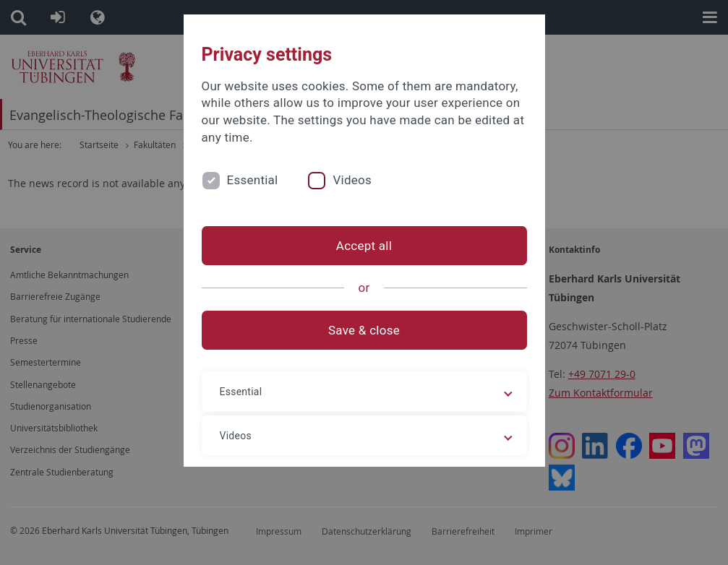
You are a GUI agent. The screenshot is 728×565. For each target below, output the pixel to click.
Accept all (364, 246)
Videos (352, 180)
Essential (253, 180)
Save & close (364, 330)
